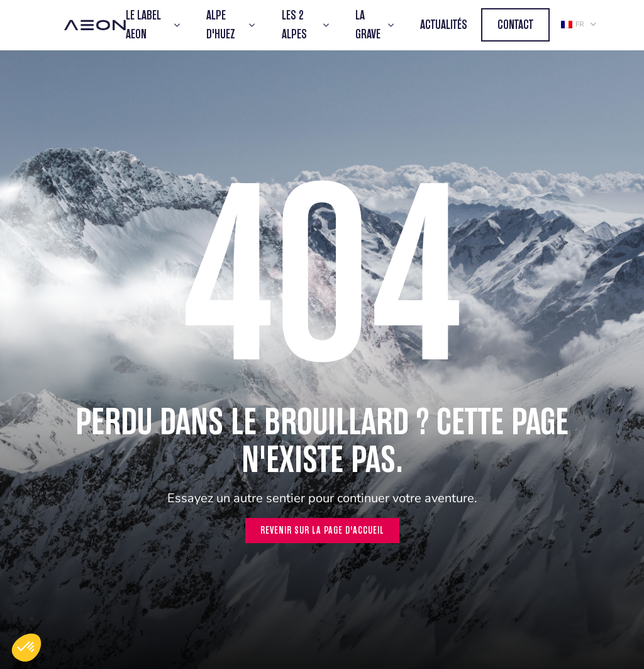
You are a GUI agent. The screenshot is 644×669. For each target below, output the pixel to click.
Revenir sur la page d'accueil (322, 530)
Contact (515, 25)
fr (572, 24)
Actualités (444, 25)
